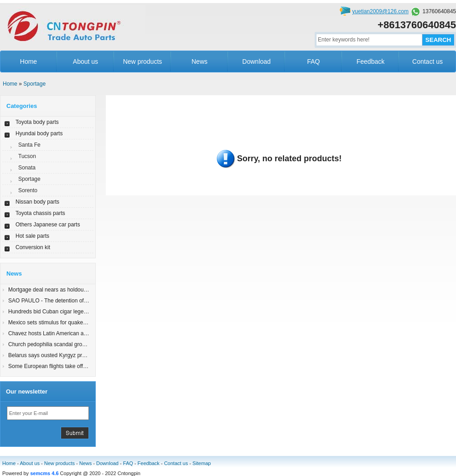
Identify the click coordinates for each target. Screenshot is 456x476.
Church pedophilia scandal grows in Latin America (69, 344)
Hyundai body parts (39, 133)
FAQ (313, 61)
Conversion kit (33, 247)
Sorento (28, 190)
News (199, 61)
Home (28, 61)
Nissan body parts (37, 202)
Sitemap (202, 463)
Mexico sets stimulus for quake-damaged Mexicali (69, 322)
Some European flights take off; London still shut (67, 366)
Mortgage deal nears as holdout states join (60, 290)
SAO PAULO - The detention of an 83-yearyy (62, 301)
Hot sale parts (32, 236)
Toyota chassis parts (40, 213)
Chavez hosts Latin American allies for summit (64, 333)
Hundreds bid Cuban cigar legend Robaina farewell (70, 312)
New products (143, 61)
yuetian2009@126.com (380, 11)
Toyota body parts (37, 122)
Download (256, 61)
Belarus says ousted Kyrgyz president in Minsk (65, 355)
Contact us (427, 61)
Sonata (27, 168)
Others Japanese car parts (48, 225)
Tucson (27, 156)
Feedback (370, 61)
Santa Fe (29, 145)
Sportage (34, 84)
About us (85, 61)
